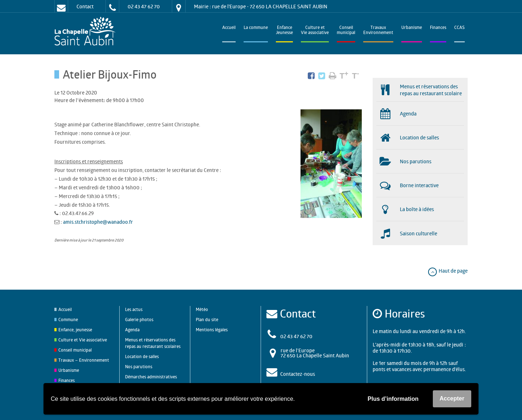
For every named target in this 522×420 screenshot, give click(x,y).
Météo (202, 309)
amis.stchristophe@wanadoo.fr (98, 222)
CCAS (459, 28)
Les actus (134, 309)
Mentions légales (212, 330)
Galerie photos (139, 320)
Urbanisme (412, 28)
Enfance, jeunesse (75, 330)
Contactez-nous (298, 374)
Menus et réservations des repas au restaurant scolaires (153, 343)
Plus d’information (393, 399)
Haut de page (448, 271)
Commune (68, 320)
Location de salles (142, 356)
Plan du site (207, 320)
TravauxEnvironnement (378, 31)
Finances (438, 28)
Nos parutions (139, 367)
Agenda (132, 330)
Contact (85, 6)
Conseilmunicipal (346, 31)
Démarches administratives (151, 377)
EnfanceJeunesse (284, 31)
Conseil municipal (75, 350)
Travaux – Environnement (84, 360)
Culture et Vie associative (315, 31)
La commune (256, 28)
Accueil (229, 28)
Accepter (452, 398)
